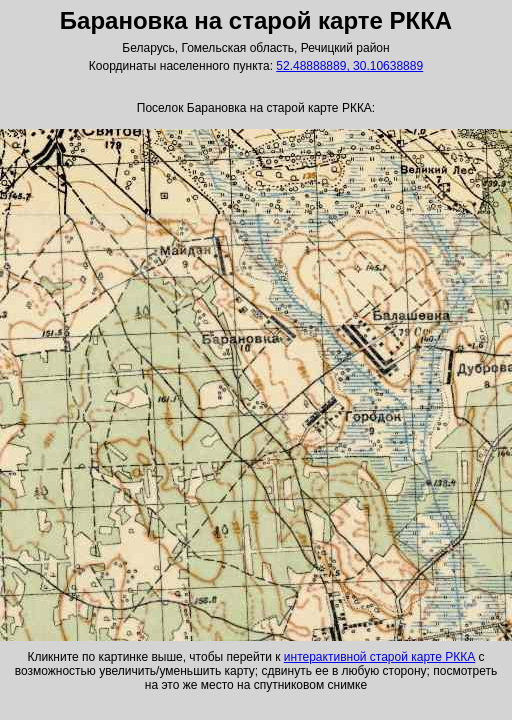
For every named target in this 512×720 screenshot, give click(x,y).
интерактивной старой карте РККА (379, 657)
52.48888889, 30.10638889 (349, 66)
